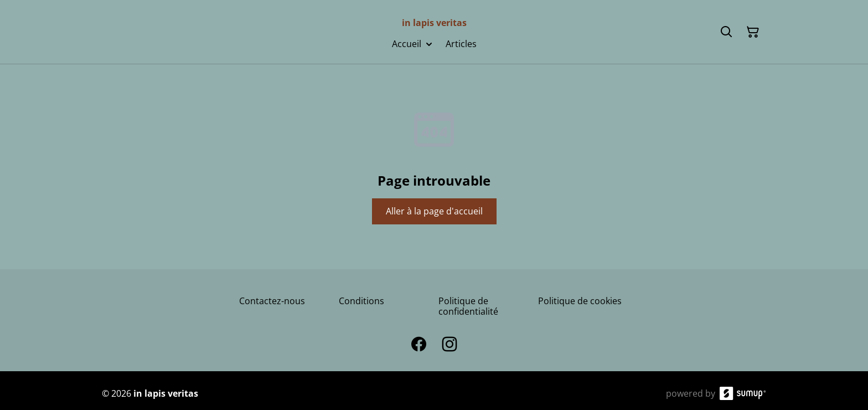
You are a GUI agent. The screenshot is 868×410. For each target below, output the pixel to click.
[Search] (726, 32)
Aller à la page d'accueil (434, 211)
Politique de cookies (580, 301)
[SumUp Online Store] (743, 393)
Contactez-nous (272, 301)
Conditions (361, 301)
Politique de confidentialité (468, 306)
